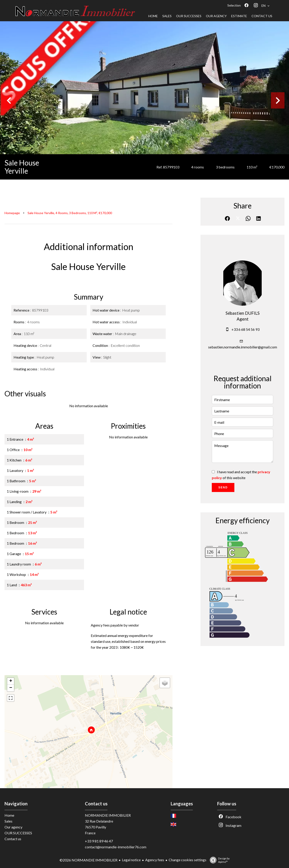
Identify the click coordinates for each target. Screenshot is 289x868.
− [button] (11, 688)
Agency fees (155, 860)
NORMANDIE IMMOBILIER (108, 815)
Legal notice (131, 860)
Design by (219, 860)
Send (223, 487)
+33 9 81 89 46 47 (99, 841)
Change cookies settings (188, 860)
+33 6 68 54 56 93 (245, 329)
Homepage (12, 213)
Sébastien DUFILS (243, 313)
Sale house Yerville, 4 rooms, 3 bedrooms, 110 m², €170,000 (70, 213)
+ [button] (11, 681)
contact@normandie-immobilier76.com (116, 847)
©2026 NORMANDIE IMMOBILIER (89, 860)
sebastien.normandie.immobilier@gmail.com (243, 347)
